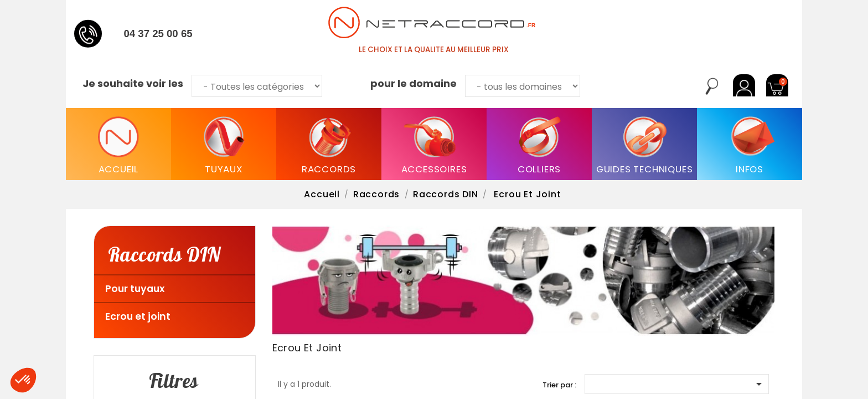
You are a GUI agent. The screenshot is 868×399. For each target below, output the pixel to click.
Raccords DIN (164, 254)
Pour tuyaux (135, 289)
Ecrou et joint (138, 316)
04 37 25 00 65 (158, 34)
